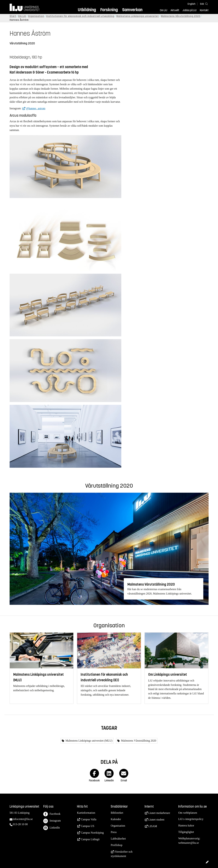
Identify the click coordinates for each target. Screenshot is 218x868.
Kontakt (204, 10)
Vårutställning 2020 (22, 43)
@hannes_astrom (36, 108)
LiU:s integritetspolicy (191, 819)
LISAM (153, 826)
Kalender (116, 819)
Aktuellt (175, 10)
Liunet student (156, 820)
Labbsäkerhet (118, 839)
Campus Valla (89, 819)
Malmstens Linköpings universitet (138, 16)
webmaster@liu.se (189, 843)
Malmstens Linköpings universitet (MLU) (89, 741)
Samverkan (132, 10)
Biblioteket (117, 813)
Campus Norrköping (92, 833)
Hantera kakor (186, 825)
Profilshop (117, 845)
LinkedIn (52, 828)
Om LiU (164, 10)
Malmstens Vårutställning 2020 (181, 16)
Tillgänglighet (186, 832)
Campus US (88, 826)
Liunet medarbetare (159, 813)
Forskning (109, 10)
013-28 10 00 (20, 824)
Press (114, 832)
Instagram (52, 821)
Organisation (36, 16)
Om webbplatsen (188, 813)
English (192, 4)
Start (13, 16)
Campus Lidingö (90, 839)
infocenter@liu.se (23, 819)
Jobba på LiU (189, 10)
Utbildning (87, 10)
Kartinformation (86, 813)
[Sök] (203, 4)
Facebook (52, 814)
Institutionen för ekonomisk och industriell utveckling (80, 16)
